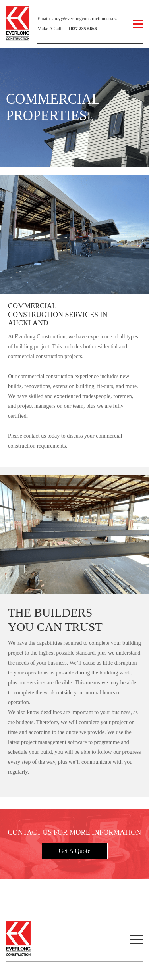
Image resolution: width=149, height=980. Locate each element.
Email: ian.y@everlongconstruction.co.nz (77, 19)
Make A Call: (67, 29)
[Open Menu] (138, 24)
